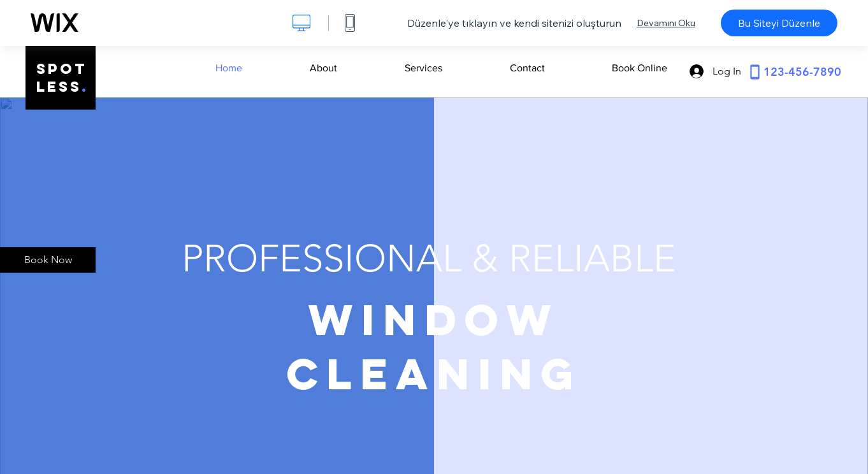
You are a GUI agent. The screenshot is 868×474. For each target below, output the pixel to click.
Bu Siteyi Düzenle (779, 23)
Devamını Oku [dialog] (666, 23)
